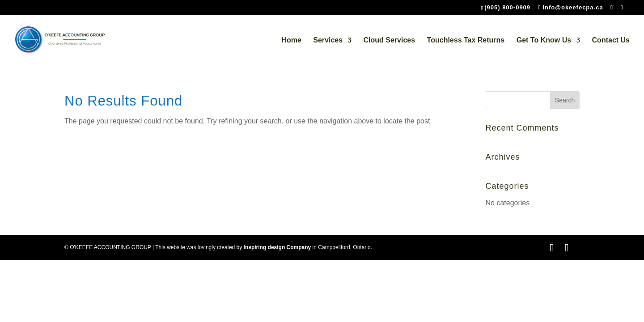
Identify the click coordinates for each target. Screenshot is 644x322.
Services (328, 40)
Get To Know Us (544, 40)
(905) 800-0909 (507, 7)
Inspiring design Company (278, 247)
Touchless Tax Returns (466, 40)
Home (291, 40)
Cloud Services (390, 40)
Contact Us (611, 40)
